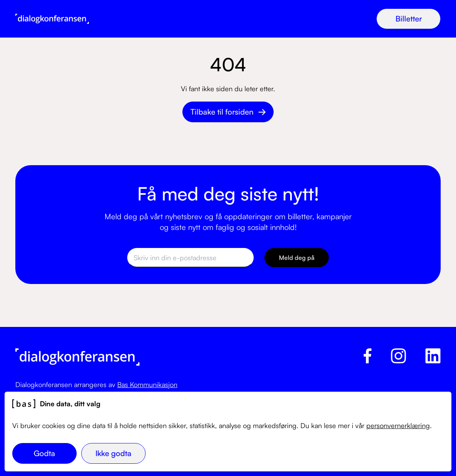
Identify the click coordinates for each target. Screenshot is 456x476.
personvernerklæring (398, 425)
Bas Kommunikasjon (147, 384)
